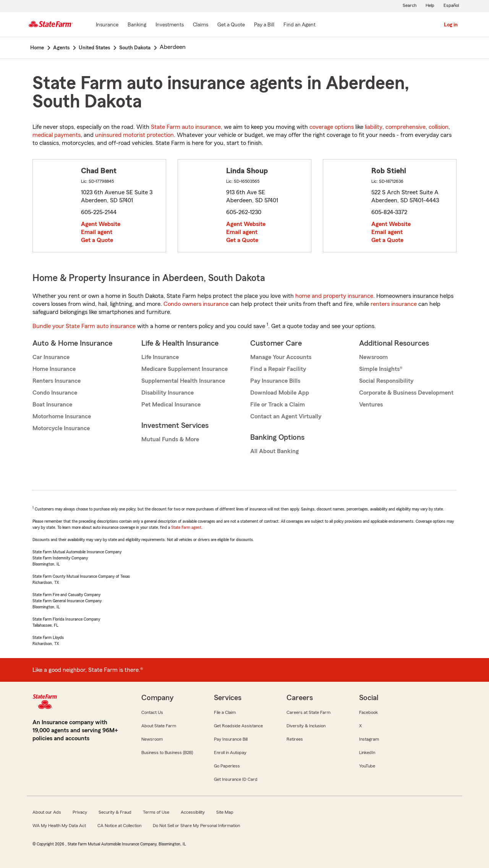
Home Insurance (54, 369)
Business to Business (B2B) (167, 753)
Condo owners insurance (196, 304)
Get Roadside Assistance (238, 726)
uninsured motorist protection (134, 135)
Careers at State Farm (308, 712)
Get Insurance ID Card (236, 779)
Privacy (80, 812)
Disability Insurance (168, 393)
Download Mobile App (280, 393)
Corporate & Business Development (406, 393)
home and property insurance (334, 296)
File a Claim (225, 712)
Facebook (368, 712)
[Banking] (137, 25)
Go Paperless (227, 766)
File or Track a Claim (278, 405)
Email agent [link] (97, 232)
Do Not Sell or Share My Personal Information (196, 826)
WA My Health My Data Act (59, 826)
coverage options (332, 127)
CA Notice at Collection (119, 826)
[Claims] (201, 25)
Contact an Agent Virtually (286, 416)
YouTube (367, 766)
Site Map (225, 812)
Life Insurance (160, 357)
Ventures (371, 405)
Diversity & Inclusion (306, 726)
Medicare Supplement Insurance (185, 369)
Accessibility (193, 812)
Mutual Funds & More (170, 439)
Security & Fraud (115, 812)
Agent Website (101, 224)
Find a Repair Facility (278, 369)
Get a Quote (97, 240)
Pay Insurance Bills (275, 381)
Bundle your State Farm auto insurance (84, 326)
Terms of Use (156, 812)
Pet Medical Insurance (171, 405)
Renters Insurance (57, 381)
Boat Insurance (52, 405)
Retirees (295, 739)
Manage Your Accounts (281, 357)
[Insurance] (107, 25)
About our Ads (47, 812)
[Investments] (170, 25)
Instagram (369, 739)
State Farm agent (186, 527)
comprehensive (406, 127)
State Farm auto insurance (186, 127)
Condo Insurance (55, 393)
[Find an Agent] (300, 25)
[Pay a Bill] (264, 25)
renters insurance (394, 304)
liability (374, 127)
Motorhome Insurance (62, 416)
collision (439, 127)
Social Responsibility (386, 381)
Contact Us (152, 712)
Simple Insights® (381, 369)
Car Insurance (51, 357)
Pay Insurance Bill (231, 739)
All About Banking (274, 451)
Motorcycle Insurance (61, 428)
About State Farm (159, 726)
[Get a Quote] (231, 25)
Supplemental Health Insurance (183, 381)
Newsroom (373, 357)
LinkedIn (367, 753)
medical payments (57, 135)
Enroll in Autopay (230, 753)
